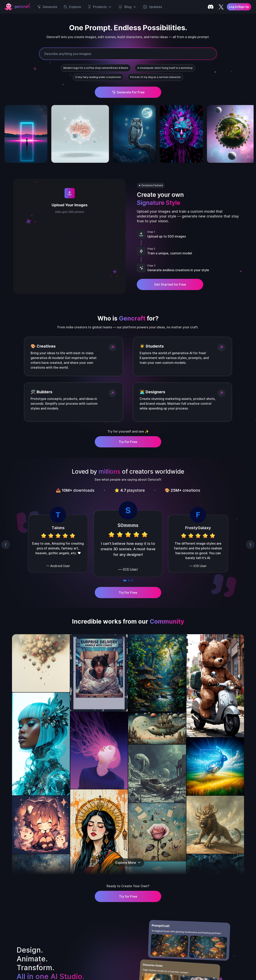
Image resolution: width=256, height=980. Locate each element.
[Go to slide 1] (125, 581)
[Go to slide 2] (129, 581)
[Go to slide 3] (132, 581)
